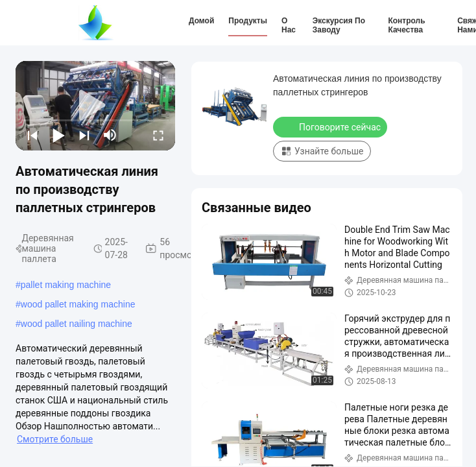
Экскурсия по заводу (339, 25)
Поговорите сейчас (331, 126)
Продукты (248, 21)
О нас (289, 25)
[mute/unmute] (110, 135)
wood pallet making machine (78, 304)
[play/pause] (58, 135)
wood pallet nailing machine (77, 324)
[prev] (32, 135)
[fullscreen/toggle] (158, 135)
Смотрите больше (55, 439)
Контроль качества (406, 25)
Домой (201, 21)
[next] (84, 135)
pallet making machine (66, 285)
